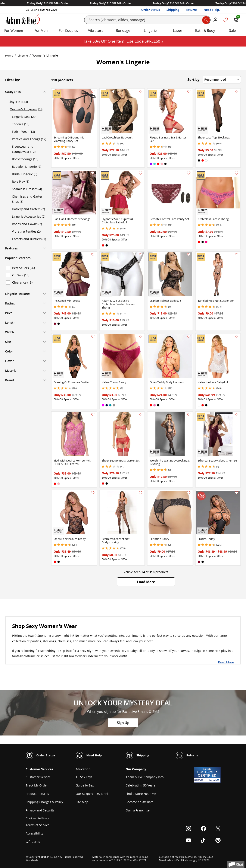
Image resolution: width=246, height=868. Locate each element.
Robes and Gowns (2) (27, 224)
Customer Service (38, 777)
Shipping (173, 10)
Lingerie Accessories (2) (29, 216)
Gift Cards (33, 842)
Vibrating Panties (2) (26, 231)
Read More (226, 662)
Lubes (178, 31)
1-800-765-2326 (47, 10)
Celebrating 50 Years (141, 785)
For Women (14, 31)
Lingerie (150, 31)
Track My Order (37, 785)
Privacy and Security (40, 810)
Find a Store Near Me (141, 794)
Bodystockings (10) (25, 159)
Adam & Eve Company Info (145, 777)
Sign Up (123, 723)
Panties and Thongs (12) (29, 139)
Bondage (123, 31)
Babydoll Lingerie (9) (27, 167)
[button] (146, 582)
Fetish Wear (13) (23, 132)
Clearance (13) (22, 282)
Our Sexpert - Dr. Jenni (92, 794)
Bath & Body (205, 31)
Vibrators (96, 31)
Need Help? (212, 10)
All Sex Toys (84, 777)
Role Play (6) (21, 181)
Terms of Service (38, 825)
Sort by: (194, 80)
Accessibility (34, 833)
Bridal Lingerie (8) (25, 174)
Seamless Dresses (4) (27, 189)
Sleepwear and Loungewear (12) (24, 149)
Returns (191, 10)
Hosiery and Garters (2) (28, 209)
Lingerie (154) (18, 102)
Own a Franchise (138, 810)
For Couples (68, 31)
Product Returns (37, 794)
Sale (232, 31)
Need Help (89, 756)
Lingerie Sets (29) (24, 117)
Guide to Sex (85, 785)
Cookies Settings (37, 818)
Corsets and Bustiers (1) (29, 239)
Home (9, 55)
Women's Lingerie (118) (27, 109)
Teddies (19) (21, 124)
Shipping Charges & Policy (44, 802)
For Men (41, 31)
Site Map (82, 802)
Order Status (151, 10)
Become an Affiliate (140, 802)
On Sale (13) (21, 275)
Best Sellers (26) (24, 268)
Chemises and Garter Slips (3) (27, 199)
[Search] (147, 20)
